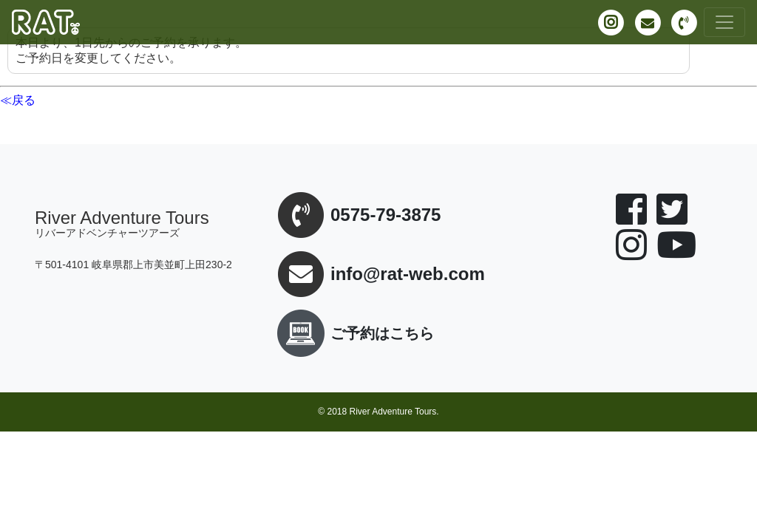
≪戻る (18, 100)
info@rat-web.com (408, 274)
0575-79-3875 (386, 215)
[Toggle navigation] (724, 22)
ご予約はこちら (353, 333)
